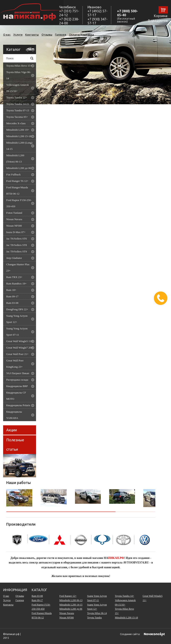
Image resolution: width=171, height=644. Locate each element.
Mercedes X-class (16, 123)
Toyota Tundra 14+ (125, 596)
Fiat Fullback (13, 174)
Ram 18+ (11, 290)
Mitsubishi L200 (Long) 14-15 (19, 146)
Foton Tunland (14, 213)
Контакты (32, 35)
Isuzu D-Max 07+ (16, 232)
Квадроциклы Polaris (18, 405)
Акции (12, 430)
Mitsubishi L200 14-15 (71, 605)
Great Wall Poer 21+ (17, 354)
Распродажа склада (17, 380)
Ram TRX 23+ (14, 277)
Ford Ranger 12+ (68, 596)
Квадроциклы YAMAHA (14, 415)
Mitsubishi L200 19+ (18, 130)
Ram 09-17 (12, 296)
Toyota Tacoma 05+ (17, 117)
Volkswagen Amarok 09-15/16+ (17, 88)
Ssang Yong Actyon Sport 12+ (17, 319)
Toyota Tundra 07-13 (18, 110)
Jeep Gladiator (14, 258)
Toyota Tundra (94, 618)
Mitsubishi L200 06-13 (71, 600)
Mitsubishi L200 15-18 (19, 136)
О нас (7, 35)
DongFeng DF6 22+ (17, 309)
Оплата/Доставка (81, 35)
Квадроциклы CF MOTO (16, 396)
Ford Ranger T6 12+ (17, 181)
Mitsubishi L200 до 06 (19, 168)
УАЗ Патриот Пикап (18, 373)
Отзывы (47, 35)
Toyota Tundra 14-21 (18, 104)
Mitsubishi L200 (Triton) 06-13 (15, 158)
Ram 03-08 (12, 303)
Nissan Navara (14, 219)
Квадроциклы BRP (17, 386)
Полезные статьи (15, 445)
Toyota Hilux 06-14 (97, 613)
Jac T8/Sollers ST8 (17, 245)
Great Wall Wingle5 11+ (19, 341)
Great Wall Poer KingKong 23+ (15, 364)
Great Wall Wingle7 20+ (19, 348)
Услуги (18, 35)
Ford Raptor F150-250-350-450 (19, 203)
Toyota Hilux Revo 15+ (19, 66)
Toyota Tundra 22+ (17, 97)
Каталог (13, 49)
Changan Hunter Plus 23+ (18, 267)
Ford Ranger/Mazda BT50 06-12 (17, 190)
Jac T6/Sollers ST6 (17, 239)
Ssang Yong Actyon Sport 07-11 (17, 332)
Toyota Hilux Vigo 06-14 (19, 75)
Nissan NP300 (14, 226)
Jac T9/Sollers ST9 (17, 251)
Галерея (61, 35)
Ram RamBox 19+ (16, 284)
